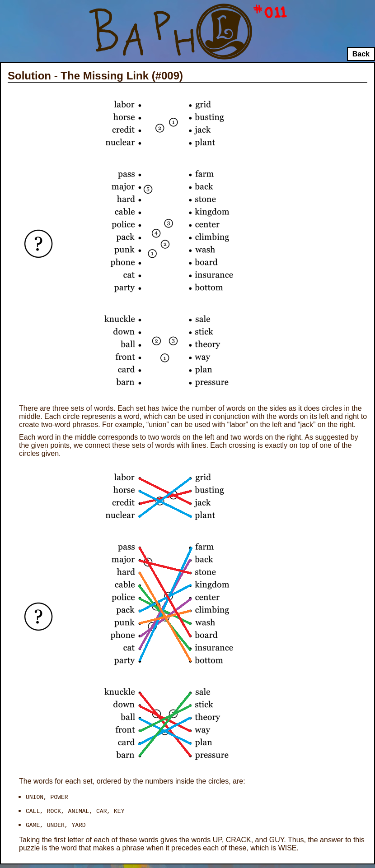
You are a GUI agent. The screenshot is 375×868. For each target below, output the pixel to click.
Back (361, 54)
